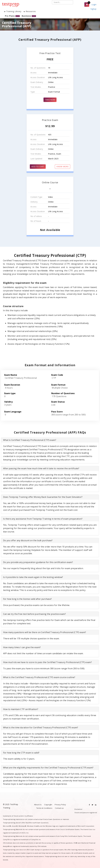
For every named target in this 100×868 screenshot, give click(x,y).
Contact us (59, 808)
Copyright (48, 805)
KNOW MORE (63, 167)
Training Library (13, 11)
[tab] (50, 440)
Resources (30, 11)
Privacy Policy (60, 805)
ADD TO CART (38, 167)
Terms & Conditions (44, 808)
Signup (93, 9)
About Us (38, 805)
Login (94, 4)
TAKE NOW (50, 100)
